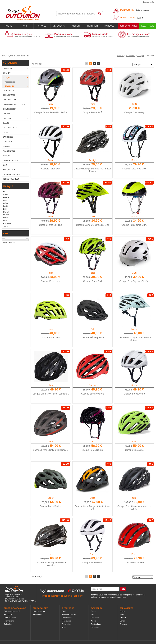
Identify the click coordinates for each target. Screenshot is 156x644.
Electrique (148, 26)
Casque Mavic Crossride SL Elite (92, 225)
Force (51, 104)
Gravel (42, 26)
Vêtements (59, 26)
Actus (64, 627)
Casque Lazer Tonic (51, 337)
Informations (9, 621)
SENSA (67, 596)
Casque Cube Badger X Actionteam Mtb (92, 508)
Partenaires (66, 624)
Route (8, 26)
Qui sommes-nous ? (12, 611)
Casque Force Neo (134, 562)
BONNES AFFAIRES (128, 26)
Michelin (123, 618)
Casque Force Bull (92, 281)
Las (51, 554)
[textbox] (77, 14)
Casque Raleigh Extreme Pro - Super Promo (92, 170)
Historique (8, 614)
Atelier (76, 26)
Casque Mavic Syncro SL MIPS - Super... (134, 339)
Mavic (93, 217)
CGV (64, 611)
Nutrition (93, 26)
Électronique (96, 624)
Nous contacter (148, 2)
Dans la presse (10, 618)
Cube (92, 498)
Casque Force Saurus (92, 450)
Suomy (92, 385)
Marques (109, 26)
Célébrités (8, 624)
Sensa (122, 621)
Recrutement (67, 618)
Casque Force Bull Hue (51, 225)
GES (134, 104)
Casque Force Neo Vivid (134, 169)
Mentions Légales (69, 614)
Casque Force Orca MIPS (134, 225)
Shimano (123, 624)
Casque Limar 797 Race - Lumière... (51, 394)
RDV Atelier (38, 614)
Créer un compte (143, 10)
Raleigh (92, 160)
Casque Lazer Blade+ (51, 506)
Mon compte (127, 10)
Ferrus (122, 611)
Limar (51, 385)
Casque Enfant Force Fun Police (51, 112)
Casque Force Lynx (51, 281)
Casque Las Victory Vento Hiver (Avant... (51, 564)
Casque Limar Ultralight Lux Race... (51, 450)
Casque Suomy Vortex (92, 394)
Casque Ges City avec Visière (134, 281)
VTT (25, 26)
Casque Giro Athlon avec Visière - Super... (134, 508)
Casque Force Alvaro (134, 394)
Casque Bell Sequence (92, 337)
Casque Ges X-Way (134, 112)
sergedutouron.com (118, 597)
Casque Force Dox (51, 169)
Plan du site (67, 621)
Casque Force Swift (92, 112)
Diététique (95, 627)
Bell (92, 329)
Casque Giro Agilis (134, 450)
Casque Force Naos (93, 562)
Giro (134, 442)
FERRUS (77, 596)
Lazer (51, 329)
